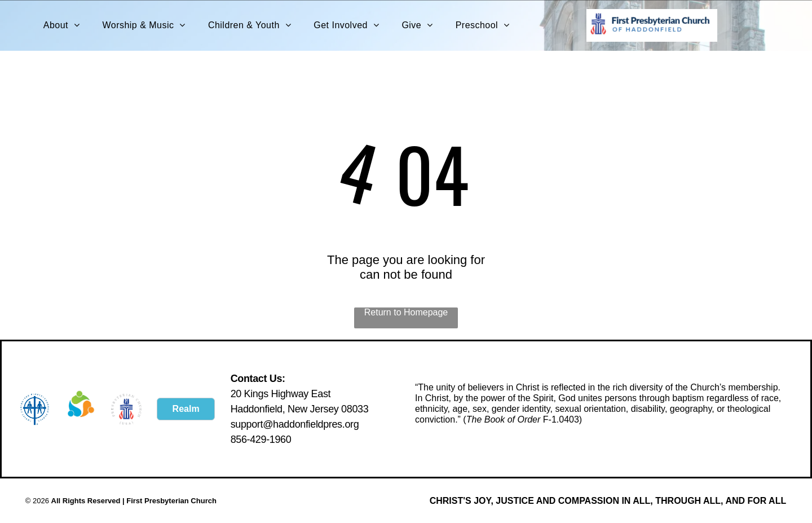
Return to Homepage (406, 312)
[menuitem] (62, 25)
